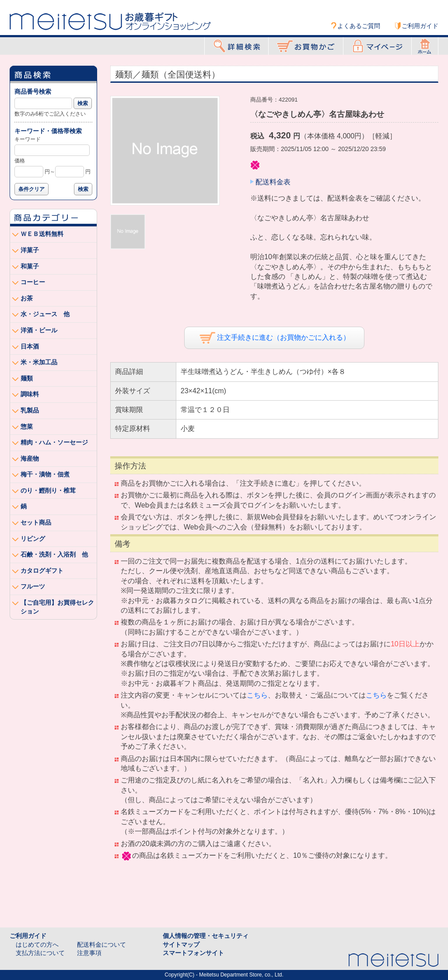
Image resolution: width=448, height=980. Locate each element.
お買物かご (306, 46)
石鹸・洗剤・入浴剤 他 (54, 554)
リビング (33, 539)
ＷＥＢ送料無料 (42, 234)
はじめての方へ (37, 945)
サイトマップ (181, 945)
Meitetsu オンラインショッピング (110, 21)
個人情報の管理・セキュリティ (206, 936)
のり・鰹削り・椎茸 (48, 490)
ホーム (425, 46)
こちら (257, 695)
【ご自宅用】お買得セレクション (57, 607)
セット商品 (36, 522)
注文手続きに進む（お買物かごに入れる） (275, 338)
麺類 (27, 378)
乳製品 (30, 410)
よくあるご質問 (359, 26)
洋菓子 (30, 250)
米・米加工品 (39, 362)
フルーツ (33, 586)
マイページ (377, 46)
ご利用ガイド (420, 26)
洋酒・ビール (39, 330)
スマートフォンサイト (193, 953)
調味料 (30, 394)
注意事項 (89, 953)
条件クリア (31, 189)
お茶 (27, 298)
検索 (83, 103)
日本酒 (30, 346)
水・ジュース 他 (45, 314)
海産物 (30, 458)
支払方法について (40, 953)
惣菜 (27, 427)
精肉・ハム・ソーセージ (54, 442)
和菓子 (30, 266)
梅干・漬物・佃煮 (45, 474)
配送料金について (101, 945)
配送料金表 (273, 182)
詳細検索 (236, 46)
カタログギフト (42, 571)
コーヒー (33, 282)
